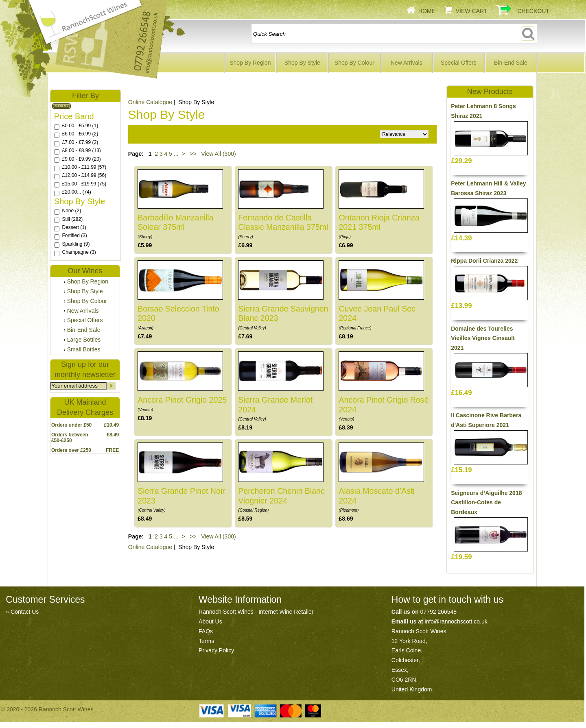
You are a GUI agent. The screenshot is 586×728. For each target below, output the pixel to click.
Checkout (533, 11)
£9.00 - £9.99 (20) (81, 159)
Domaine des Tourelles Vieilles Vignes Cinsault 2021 (483, 338)
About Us (210, 621)
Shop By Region (250, 63)
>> (193, 154)
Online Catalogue (150, 102)
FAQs (206, 631)
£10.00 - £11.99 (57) (84, 167)
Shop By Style (302, 63)
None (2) (71, 211)
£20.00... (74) (76, 192)
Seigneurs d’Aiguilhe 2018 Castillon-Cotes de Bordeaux (486, 503)
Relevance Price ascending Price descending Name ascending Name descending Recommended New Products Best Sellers (404, 134)
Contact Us (25, 612)
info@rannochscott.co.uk (456, 621)
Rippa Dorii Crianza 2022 (484, 261)
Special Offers (459, 63)
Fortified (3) (74, 235)
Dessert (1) (74, 227)
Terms (206, 641)
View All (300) (218, 154)
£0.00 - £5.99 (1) (80, 126)
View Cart (472, 11)
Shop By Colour (354, 63)
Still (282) (72, 219)
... (176, 154)
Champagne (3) (79, 252)
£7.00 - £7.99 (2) (80, 142)
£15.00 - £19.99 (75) (84, 184)
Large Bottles (84, 340)
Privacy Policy (216, 650)
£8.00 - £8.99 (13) (81, 150)
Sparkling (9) (76, 244)
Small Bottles (84, 349)
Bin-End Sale (511, 63)
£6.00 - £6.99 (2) (80, 134)
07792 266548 (439, 612)
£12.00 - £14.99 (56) (84, 175)
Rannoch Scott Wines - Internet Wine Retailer (256, 612)
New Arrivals (407, 63)
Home (427, 11)
